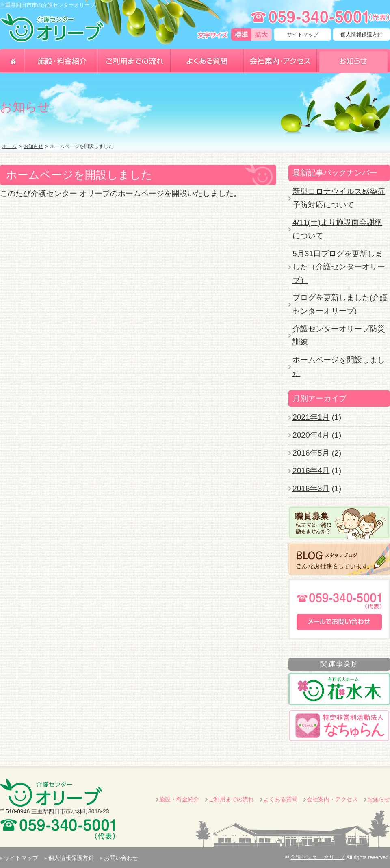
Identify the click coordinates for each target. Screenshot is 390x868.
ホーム (9, 146)
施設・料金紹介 (179, 799)
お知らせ (33, 146)
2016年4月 (311, 470)
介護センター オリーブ (318, 857)
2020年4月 (311, 435)
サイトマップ (303, 34)
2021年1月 (311, 417)
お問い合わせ (121, 858)
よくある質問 (280, 799)
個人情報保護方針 (362, 34)
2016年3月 (311, 488)
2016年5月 (311, 453)
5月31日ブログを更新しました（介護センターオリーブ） (339, 267)
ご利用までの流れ (231, 799)
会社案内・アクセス (332, 799)
